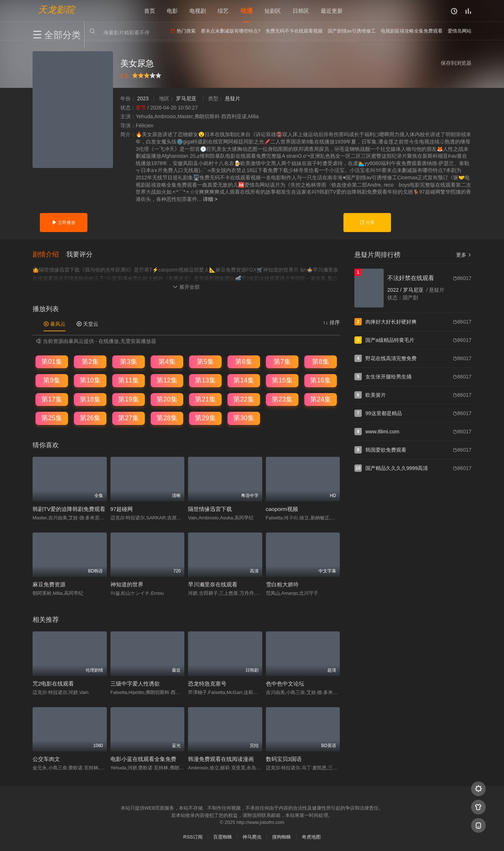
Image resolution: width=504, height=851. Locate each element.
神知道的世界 (127, 584)
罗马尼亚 (186, 98)
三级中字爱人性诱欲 (135, 683)
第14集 (244, 380)
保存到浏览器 (456, 63)
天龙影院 (56, 9)
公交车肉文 (46, 759)
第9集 (52, 380)
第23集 (282, 399)
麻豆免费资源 (49, 584)
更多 (464, 255)
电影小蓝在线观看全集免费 (143, 759)
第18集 (90, 399)
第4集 (167, 361)
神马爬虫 (252, 837)
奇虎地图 (311, 837)
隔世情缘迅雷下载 (210, 508)
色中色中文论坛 (285, 683)
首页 (150, 11)
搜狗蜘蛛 (282, 837)
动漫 (247, 11)
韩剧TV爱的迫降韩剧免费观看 (69, 508)
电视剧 (198, 11)
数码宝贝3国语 (284, 759)
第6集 (244, 361)
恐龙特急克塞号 (207, 683)
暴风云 (54, 324)
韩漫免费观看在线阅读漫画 (221, 759)
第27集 (128, 418)
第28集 (167, 418)
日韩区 (301, 11)
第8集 (320, 361)
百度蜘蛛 (223, 837)
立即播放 (63, 223)
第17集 (52, 399)
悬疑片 (233, 98)
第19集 (128, 399)
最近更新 (332, 11)
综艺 (223, 11)
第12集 (167, 380)
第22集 (244, 399)
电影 (172, 11)
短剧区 (273, 11)
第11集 (128, 380)
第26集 (90, 418)
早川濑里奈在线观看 (213, 584)
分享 (367, 223)
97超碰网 (122, 508)
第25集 (52, 418)
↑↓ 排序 (331, 322)
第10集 (90, 380)
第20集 (167, 399)
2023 (143, 98)
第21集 (205, 399)
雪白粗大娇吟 (282, 584)
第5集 (205, 361)
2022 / (395, 290)
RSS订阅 (193, 837)
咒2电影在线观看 (53, 683)
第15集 (282, 380)
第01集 (52, 361)
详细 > (210, 199)
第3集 (128, 361)
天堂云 (87, 324)
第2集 (90, 361)
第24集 (320, 399)
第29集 (205, 418)
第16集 (320, 380)
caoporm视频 (282, 508)
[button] (49, 254)
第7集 (282, 361)
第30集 (244, 418)
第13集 (205, 380)
